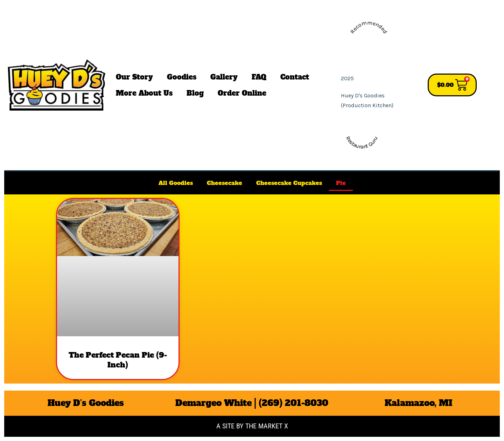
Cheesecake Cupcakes (289, 183)
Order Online (242, 93)
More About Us (144, 93)
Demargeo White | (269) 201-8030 (252, 403)
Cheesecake (225, 183)
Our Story (134, 77)
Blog (195, 93)
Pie (341, 183)
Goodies (182, 77)
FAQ (259, 77)
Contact (295, 77)
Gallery (224, 77)
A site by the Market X (252, 426)
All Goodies (176, 183)
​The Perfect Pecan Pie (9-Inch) (118, 360)
